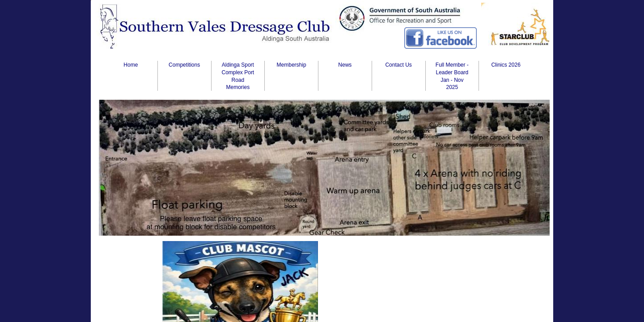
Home (131, 65)
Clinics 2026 (506, 65)
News (345, 65)
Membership (292, 65)
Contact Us (398, 65)
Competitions (184, 65)
